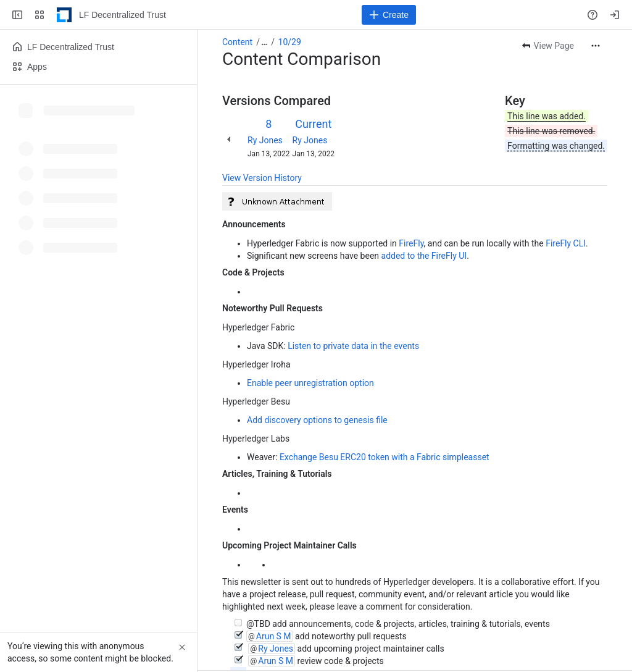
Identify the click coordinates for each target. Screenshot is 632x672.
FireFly (411, 243)
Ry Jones (265, 140)
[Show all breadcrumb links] (264, 42)
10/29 (290, 42)
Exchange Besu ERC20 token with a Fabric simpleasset (385, 457)
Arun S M (274, 636)
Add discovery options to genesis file (317, 420)
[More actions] (596, 46)
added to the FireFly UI (424, 256)
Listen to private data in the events (353, 346)
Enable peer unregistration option (310, 383)
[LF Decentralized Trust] (64, 15)
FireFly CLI (566, 243)
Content (237, 42)
